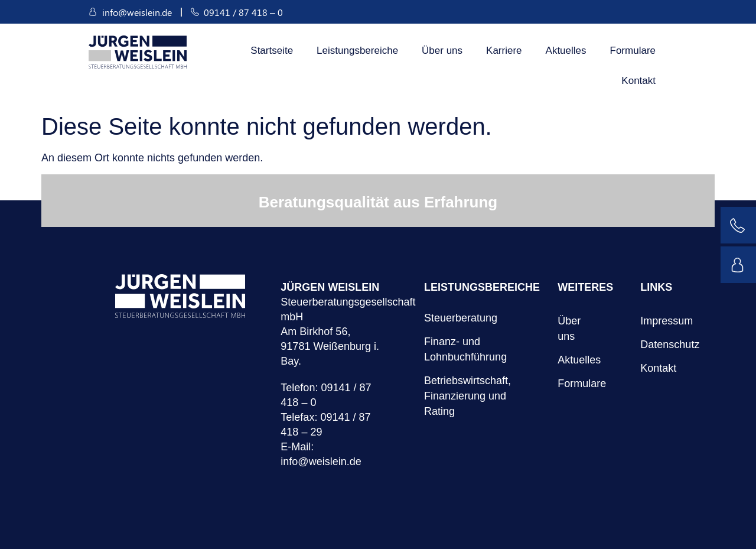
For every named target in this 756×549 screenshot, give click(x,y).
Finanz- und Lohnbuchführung (465, 349)
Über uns (442, 51)
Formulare (633, 51)
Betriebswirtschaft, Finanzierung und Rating (467, 396)
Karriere (504, 51)
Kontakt (638, 81)
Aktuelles (566, 51)
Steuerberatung (461, 318)
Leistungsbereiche (357, 51)
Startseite (272, 51)
